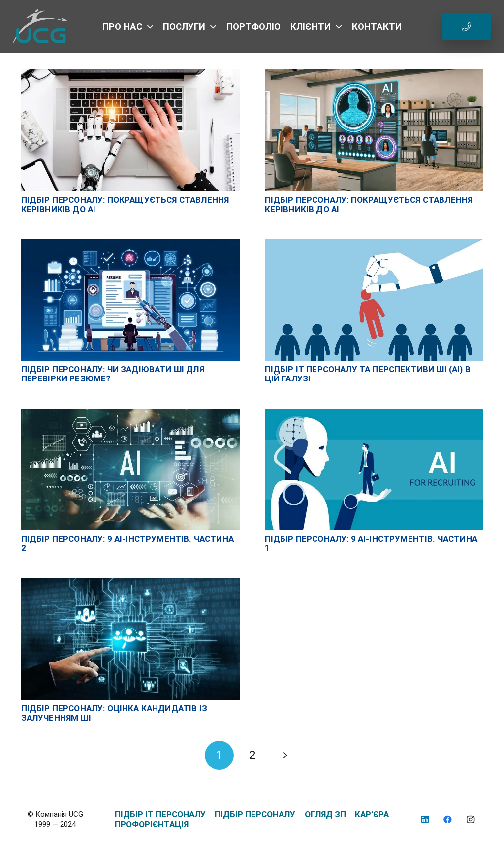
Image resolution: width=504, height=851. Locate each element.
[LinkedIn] (425, 820)
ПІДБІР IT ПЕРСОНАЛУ (160, 814)
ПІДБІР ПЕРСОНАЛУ (255, 814)
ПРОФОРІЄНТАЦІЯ (152, 824)
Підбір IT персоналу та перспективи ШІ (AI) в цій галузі (368, 374)
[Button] (467, 27)
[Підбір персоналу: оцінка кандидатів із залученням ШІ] (130, 583)
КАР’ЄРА (372, 814)
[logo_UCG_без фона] (40, 27)
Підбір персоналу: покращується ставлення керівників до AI (125, 205)
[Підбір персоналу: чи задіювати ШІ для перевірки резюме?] (130, 244)
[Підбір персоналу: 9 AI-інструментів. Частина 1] (374, 413)
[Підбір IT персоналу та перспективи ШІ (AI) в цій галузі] (374, 244)
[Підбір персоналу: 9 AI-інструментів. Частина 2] (130, 413)
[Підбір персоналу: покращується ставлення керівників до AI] (130, 74)
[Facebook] (448, 820)
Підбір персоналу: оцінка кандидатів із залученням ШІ (114, 713)
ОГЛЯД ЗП (325, 814)
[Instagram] (471, 820)
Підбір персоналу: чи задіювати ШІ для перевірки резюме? (113, 374)
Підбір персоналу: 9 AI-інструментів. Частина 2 (127, 544)
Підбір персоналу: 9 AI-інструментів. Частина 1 (371, 544)
